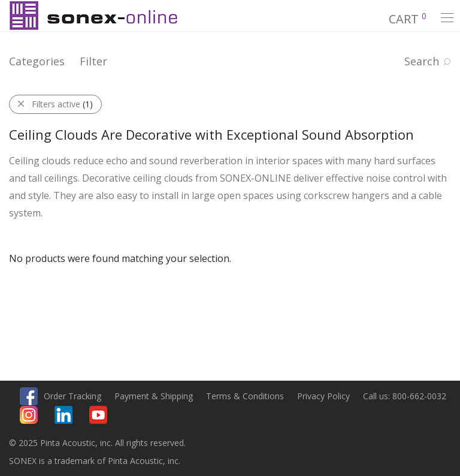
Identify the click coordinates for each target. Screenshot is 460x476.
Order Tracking (72, 396)
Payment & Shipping (154, 396)
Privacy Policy (323, 396)
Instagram (29, 415)
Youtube (98, 415)
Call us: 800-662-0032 (405, 396)
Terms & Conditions (245, 396)
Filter (93, 61)
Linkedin (63, 415)
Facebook (29, 396)
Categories (37, 61)
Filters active (62, 104)
